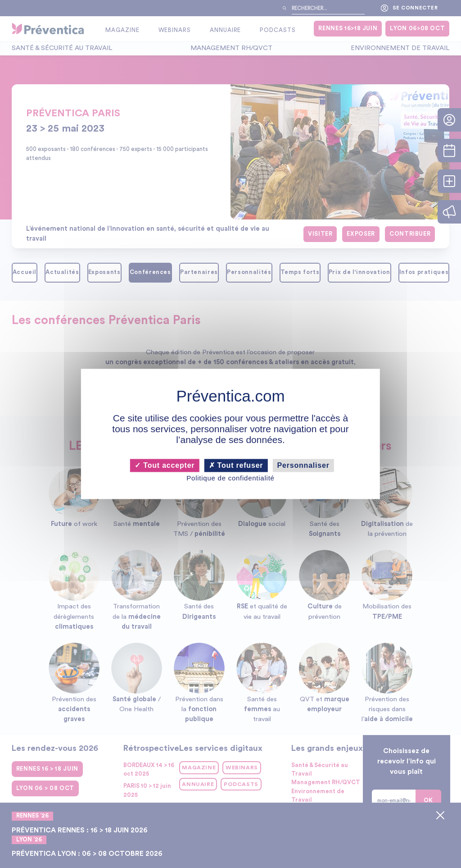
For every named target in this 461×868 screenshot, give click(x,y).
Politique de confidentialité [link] (230, 478)
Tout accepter (165, 465)
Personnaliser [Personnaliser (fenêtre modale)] (303, 465)
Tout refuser (236, 465)
